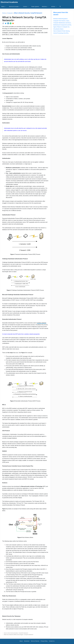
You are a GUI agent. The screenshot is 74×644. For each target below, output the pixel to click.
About (21, 641)
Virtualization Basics (58, 29)
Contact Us (52, 641)
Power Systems (35, 6)
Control (27, 6)
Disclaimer (27, 641)
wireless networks (42, 323)
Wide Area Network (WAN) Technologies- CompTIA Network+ (19, 635)
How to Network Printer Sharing (61, 31)
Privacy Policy (44, 641)
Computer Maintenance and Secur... (62, 23)
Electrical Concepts (15, 6)
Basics (5, 6)
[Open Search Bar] (60, 6)
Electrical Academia (9, 2)
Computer (10, 13)
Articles (55, 6)
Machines (46, 6)
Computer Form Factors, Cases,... (62, 21)
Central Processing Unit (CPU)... (61, 33)
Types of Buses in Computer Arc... (62, 27)
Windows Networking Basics (60, 19)
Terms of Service (35, 641)
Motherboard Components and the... (63, 25)
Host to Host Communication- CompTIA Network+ (16, 633)
